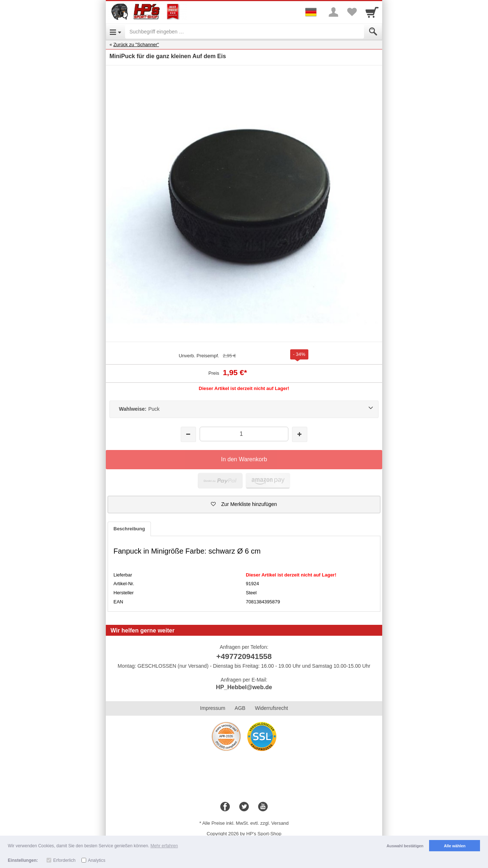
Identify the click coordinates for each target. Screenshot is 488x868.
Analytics (97, 860)
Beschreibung (129, 529)
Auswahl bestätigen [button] (405, 846)
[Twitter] (244, 807)
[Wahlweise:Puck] (244, 409)
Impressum (213, 708)
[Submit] (373, 32)
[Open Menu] (115, 32)
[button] (244, 505)
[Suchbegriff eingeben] (245, 32)
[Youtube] (263, 807)
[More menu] (333, 12)
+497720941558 (244, 656)
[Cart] (372, 12)
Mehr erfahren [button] (164, 846)
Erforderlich (64, 860)
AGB (240, 708)
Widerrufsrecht (271, 708)
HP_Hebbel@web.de (244, 687)
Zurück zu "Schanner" (136, 45)
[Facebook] (225, 807)
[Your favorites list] (352, 12)
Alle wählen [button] (455, 846)
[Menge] (244, 434)
